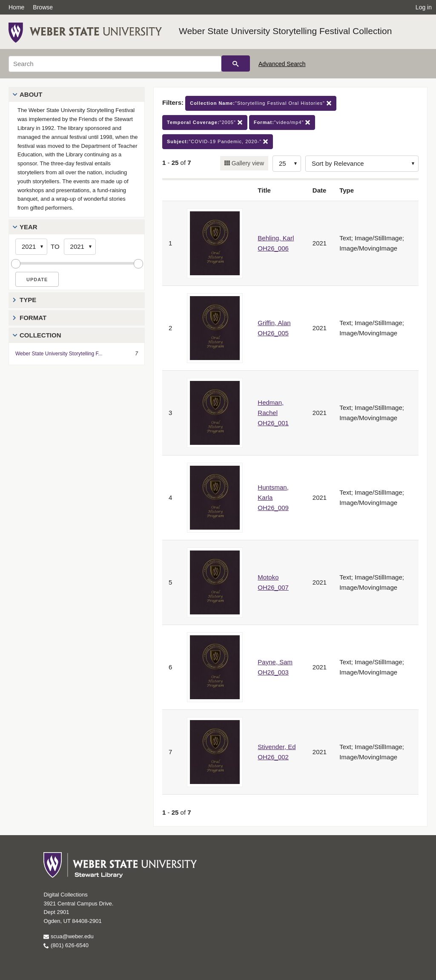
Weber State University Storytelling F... (59, 354)
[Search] (115, 64)
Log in (424, 7)
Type (28, 300)
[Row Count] (287, 164)
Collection (40, 335)
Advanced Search (282, 64)
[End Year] (80, 247)
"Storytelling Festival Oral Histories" (261, 103)
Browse (43, 7)
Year (29, 227)
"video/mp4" (282, 122)
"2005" (205, 122)
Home (16, 7)
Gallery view (247, 163)
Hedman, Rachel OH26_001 (273, 413)
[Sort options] (362, 164)
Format (33, 318)
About (31, 94)
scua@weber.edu (68, 936)
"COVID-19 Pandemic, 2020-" (218, 142)
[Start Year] (31, 247)
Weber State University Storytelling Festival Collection (285, 31)
